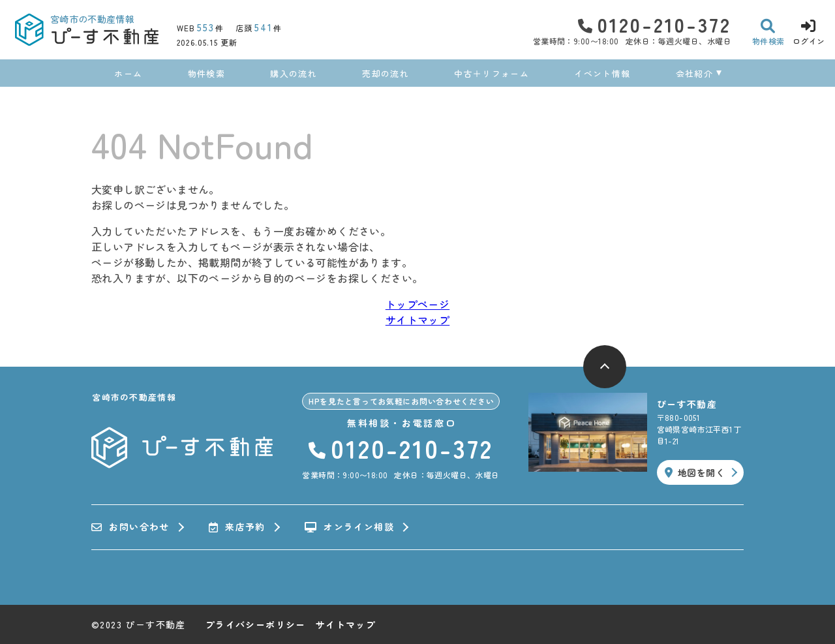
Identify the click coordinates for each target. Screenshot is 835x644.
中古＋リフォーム (491, 73)
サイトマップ (417, 320)
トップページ (417, 304)
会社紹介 (694, 73)
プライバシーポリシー (256, 624)
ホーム (128, 73)
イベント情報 (602, 73)
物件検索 (206, 73)
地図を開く (695, 472)
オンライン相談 (349, 527)
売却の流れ (386, 73)
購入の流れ (294, 73)
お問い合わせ (130, 527)
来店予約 (237, 527)
